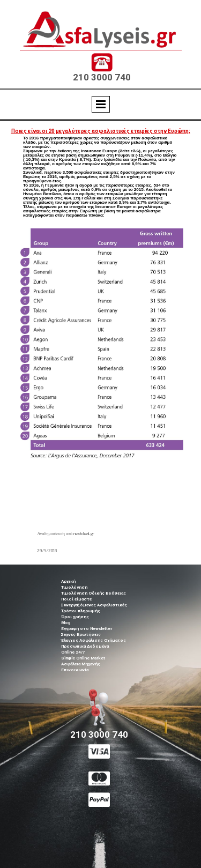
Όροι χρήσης (75, 617)
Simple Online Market (83, 658)
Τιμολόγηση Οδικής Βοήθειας (94, 593)
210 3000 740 (102, 77)
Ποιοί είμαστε (76, 599)
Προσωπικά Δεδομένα (85, 646)
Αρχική (68, 581)
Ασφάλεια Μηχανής (81, 664)
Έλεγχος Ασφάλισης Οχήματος (94, 640)
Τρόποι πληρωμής (81, 611)
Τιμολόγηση (74, 587)
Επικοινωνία (75, 670)
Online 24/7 (73, 652)
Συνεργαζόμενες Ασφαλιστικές (94, 605)
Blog (66, 623)
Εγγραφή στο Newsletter (87, 629)
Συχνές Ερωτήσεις (81, 635)
